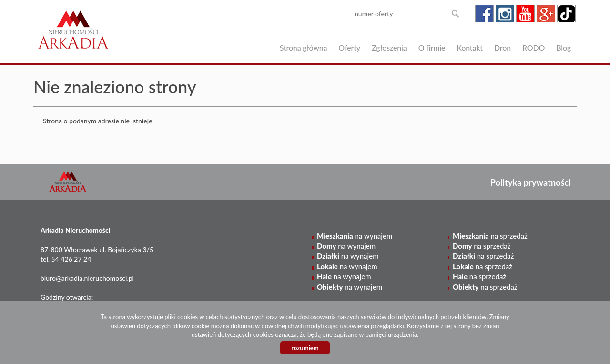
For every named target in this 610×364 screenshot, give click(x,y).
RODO (534, 47)
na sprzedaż (490, 236)
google (546, 14)
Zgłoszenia (389, 47)
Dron (503, 47)
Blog (564, 47)
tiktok (566, 14)
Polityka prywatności (531, 182)
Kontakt (470, 47)
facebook (484, 14)
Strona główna (304, 47)
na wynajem (355, 236)
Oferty (349, 47)
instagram (505, 14)
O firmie (432, 47)
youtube (525, 14)
